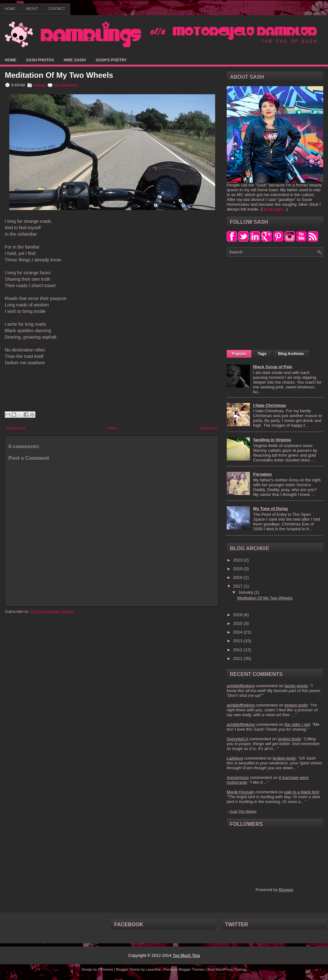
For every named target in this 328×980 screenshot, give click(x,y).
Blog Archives (291, 354)
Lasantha (153, 969)
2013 (238, 641)
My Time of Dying (270, 509)
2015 (238, 623)
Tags (262, 354)
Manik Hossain (240, 792)
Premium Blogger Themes (184, 969)
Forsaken (262, 474)
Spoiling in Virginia (272, 440)
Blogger (286, 890)
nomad (39, 85)
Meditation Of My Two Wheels (59, 75)
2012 (238, 650)
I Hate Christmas (270, 405)
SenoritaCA (237, 739)
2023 (238, 560)
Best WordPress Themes (227, 969)
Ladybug (235, 758)
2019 (238, 569)
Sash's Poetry (111, 60)
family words (296, 686)
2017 (238, 586)
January (246, 592)
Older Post (208, 428)
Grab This (237, 811)
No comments (66, 85)
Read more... (274, 209)
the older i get (297, 724)
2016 (238, 615)
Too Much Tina (186, 955)
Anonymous (238, 778)
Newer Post (16, 428)
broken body (296, 705)
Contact (57, 9)
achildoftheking (241, 686)
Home (10, 9)
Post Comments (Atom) (52, 612)
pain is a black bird (301, 792)
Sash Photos (40, 60)
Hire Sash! (75, 60)
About (32, 9)
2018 (238, 577)
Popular (239, 354)
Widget (251, 811)
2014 (238, 632)
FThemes (105, 969)
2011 (238, 659)
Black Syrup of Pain (273, 367)
